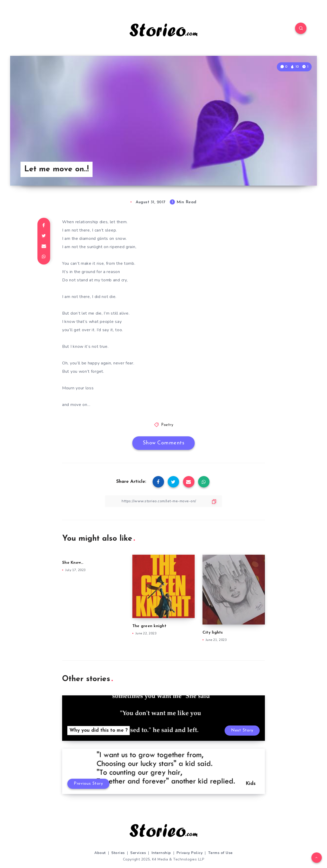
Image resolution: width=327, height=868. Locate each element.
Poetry (167, 425)
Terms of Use (220, 853)
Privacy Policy (189, 853)
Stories (118, 853)
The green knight (150, 626)
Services (138, 853)
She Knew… (73, 563)
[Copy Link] (163, 501)
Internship (161, 853)
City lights (213, 633)
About (100, 853)
